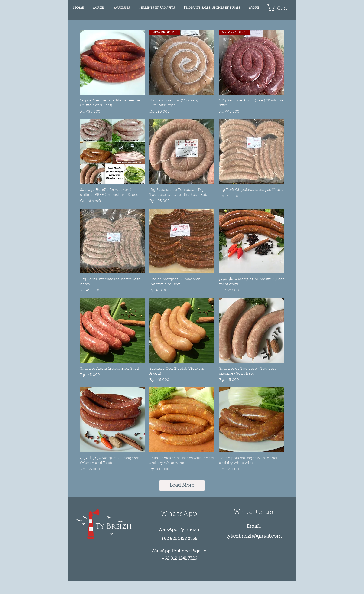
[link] (280, 8)
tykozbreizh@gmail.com (254, 536)
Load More (182, 485)
